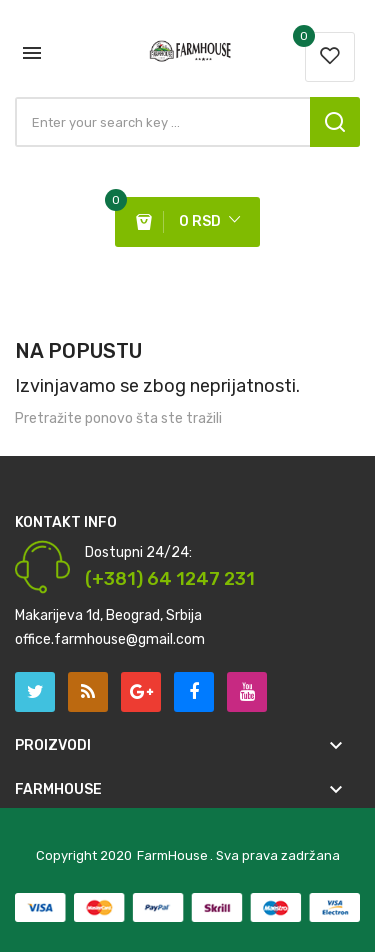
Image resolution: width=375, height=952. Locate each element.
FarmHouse (172, 855)
